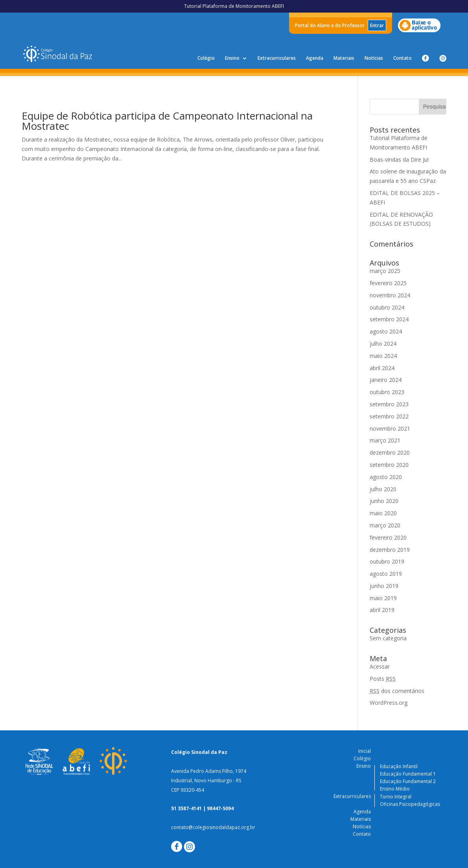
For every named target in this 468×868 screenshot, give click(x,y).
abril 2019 (382, 610)
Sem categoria (388, 638)
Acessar (380, 666)
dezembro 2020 (390, 452)
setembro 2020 (389, 465)
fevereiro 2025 (388, 283)
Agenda (315, 58)
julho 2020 (383, 489)
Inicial (365, 751)
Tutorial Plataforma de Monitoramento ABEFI (234, 6)
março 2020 (385, 525)
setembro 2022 (389, 416)
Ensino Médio (395, 789)
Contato (403, 58)
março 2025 (385, 271)
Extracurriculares (277, 58)
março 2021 (385, 440)
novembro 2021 (390, 428)
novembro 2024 (390, 295)
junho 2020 (384, 501)
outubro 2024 (387, 307)
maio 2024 (383, 356)
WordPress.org (389, 703)
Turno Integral (396, 797)
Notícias (374, 58)
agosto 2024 (386, 331)
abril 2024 (382, 368)
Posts (383, 679)
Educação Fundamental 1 (408, 774)
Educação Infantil (399, 766)
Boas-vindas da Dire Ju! (399, 159)
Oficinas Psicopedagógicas (410, 804)
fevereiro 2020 (388, 537)
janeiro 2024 (386, 380)
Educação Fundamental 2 (408, 781)
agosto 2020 (386, 477)
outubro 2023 (387, 392)
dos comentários (397, 691)
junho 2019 (384, 586)
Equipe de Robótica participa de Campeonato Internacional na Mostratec (167, 121)
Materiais (344, 58)
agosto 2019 (386, 574)
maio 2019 (383, 598)
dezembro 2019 (390, 550)
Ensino (232, 58)
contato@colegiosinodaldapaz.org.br (213, 827)
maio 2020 (383, 513)
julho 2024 (383, 344)
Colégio (206, 58)
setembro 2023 (389, 404)
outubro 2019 (387, 561)
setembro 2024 (389, 319)
